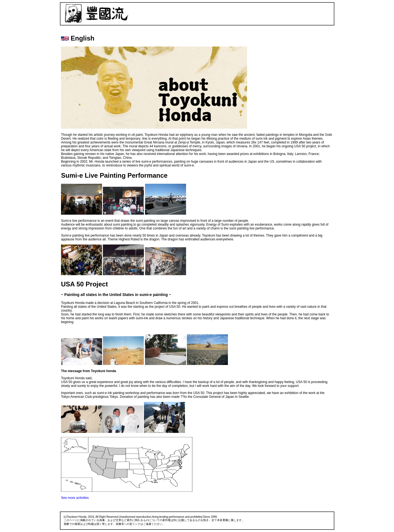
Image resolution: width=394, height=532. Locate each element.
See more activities (75, 498)
